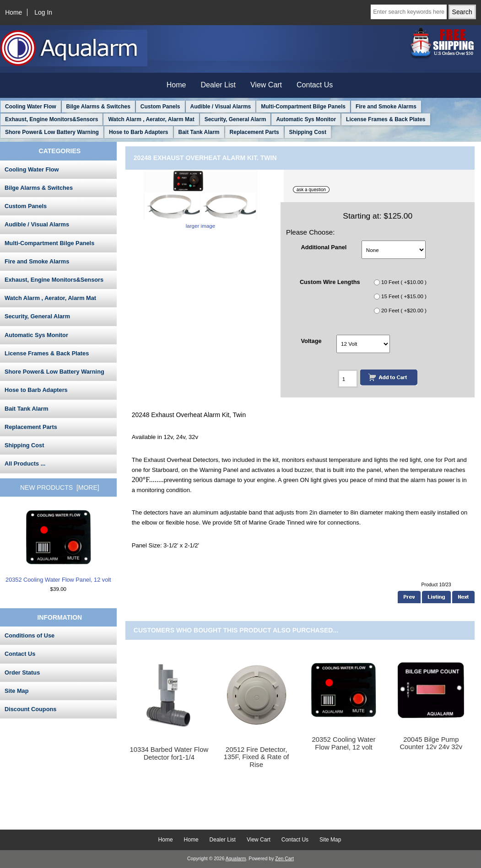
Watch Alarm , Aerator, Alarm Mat (151, 119)
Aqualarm (236, 859)
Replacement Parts (254, 132)
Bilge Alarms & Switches (98, 107)
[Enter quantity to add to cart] (348, 379)
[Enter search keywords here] (409, 12)
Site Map (16, 691)
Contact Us (315, 85)
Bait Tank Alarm (199, 132)
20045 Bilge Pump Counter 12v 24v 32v (431, 743)
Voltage (311, 341)
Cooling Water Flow (31, 107)
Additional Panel (324, 247)
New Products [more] (60, 488)
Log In (43, 12)
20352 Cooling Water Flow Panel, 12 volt (58, 546)
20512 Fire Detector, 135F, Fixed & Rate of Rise (257, 757)
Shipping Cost (308, 132)
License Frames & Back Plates (386, 119)
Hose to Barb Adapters (139, 132)
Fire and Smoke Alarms (386, 107)
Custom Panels (160, 107)
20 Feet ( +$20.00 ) (404, 310)
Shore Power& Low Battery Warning (52, 132)
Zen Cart (284, 859)
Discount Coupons (30, 709)
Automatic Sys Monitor (306, 119)
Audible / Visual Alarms (221, 107)
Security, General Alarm (235, 119)
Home (14, 12)
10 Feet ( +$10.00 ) (404, 282)
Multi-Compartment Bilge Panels (303, 107)
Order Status (22, 672)
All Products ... (25, 463)
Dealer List (218, 85)
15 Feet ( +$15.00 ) (404, 296)
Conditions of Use (30, 635)
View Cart (266, 85)
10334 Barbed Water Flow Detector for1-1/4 (169, 753)
